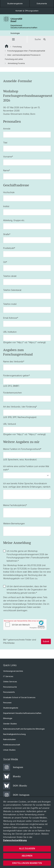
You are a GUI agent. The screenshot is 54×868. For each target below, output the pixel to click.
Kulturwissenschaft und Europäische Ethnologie (24, 729)
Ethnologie (8, 718)
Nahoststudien (9, 739)
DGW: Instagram (16, 795)
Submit (46, 641)
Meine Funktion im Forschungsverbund (22, 449)
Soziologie (15, 33)
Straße (7, 234)
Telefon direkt (10, 276)
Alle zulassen (27, 848)
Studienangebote (15, 3)
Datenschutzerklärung (15, 840)
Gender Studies (10, 724)
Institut (6, 206)
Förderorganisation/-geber (16, 375)
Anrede (7, 129)
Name (7, 171)
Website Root (7, 46)
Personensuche (10, 687)
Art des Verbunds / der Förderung (20, 407)
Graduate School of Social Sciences (19, 697)
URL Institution (10, 332)
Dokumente (42, 3)
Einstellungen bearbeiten (27, 863)
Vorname (8, 157)
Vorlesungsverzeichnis (13, 671)
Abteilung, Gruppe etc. (14, 220)
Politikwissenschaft (12, 745)
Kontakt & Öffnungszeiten (27, 11)
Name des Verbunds (14, 362)
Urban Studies (9, 750)
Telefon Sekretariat (12, 290)
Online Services (10, 682)
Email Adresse (11, 318)
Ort (5, 262)
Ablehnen (27, 856)
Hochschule (9, 192)
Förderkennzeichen (12, 393)
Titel (5, 143)
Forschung (17, 47)
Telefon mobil (10, 304)
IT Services (8, 676)
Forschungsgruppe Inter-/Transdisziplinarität (26, 51)
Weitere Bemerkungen (14, 523)
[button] (13, 39)
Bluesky (12, 776)
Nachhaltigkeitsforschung (14, 734)
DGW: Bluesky (15, 786)
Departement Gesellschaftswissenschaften (24, 27)
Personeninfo (9, 692)
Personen (7, 703)
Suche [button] (41, 39)
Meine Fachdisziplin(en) (15, 505)
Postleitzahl (9, 248)
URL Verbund (10, 424)
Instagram (13, 767)
